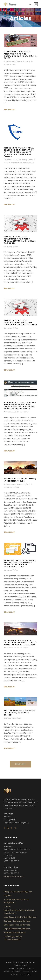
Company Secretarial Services (17, 921)
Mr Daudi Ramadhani (13, 718)
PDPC (6, 163)
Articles (27, 971)
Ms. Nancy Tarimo (26, 160)
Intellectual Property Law (15, 933)
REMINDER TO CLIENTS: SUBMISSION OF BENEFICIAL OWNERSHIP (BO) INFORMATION (20, 323)
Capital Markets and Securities (17, 929)
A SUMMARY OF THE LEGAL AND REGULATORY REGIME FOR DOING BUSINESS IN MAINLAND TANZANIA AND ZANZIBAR (20, 405)
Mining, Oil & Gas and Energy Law (18, 892)
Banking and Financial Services (17, 925)
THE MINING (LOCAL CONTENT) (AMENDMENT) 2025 (20, 480)
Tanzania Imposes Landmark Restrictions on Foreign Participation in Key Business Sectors (20, 564)
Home (12, 968)
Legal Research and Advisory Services (20, 917)
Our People (16, 971)
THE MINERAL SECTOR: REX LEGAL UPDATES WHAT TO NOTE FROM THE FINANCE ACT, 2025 (20, 642)
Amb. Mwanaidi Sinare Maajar (16, 61)
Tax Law (7, 906)
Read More (9, 110)
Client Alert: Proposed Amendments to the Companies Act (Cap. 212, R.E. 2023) (20, 55)
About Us (21, 968)
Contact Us (25, 974)
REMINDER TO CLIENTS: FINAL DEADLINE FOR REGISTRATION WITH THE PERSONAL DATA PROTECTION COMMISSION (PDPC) (19, 152)
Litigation (8, 895)
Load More (20, 764)
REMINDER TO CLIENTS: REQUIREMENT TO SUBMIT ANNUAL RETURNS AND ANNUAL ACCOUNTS (20, 240)
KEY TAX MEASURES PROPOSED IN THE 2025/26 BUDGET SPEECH (20, 713)
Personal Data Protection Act (22, 163)
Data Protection (10, 160)
